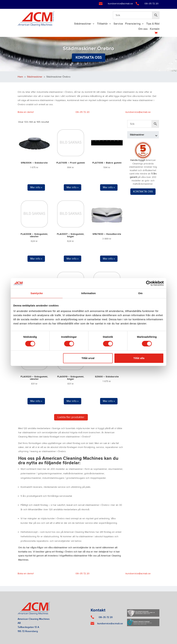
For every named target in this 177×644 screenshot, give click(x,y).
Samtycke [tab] (37, 293)
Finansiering (133, 24)
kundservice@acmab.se (120, 4)
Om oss (143, 29)
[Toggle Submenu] (156, 135)
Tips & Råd (153, 24)
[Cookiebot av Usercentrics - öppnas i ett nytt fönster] (149, 283)
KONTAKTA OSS (143, 192)
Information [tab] (88, 293)
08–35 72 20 (152, 4)
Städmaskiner (83, 24)
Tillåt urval (88, 358)
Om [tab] (140, 293)
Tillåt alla (139, 358)
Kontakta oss (89, 58)
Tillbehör (102, 24)
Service (118, 24)
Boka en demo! (26, 112)
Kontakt (155, 29)
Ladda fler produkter (71, 417)
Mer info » (36, 187)
